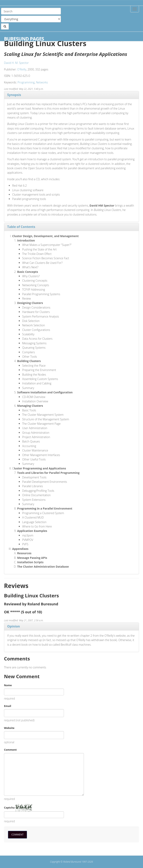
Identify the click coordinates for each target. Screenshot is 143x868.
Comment (10, 750)
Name (8, 685)
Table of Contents (21, 227)
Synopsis (14, 95)
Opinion (14, 626)
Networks (42, 82)
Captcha (9, 808)
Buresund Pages (24, 39)
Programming (26, 82)
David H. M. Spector (16, 63)
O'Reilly (22, 69)
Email (8, 706)
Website (9, 728)
